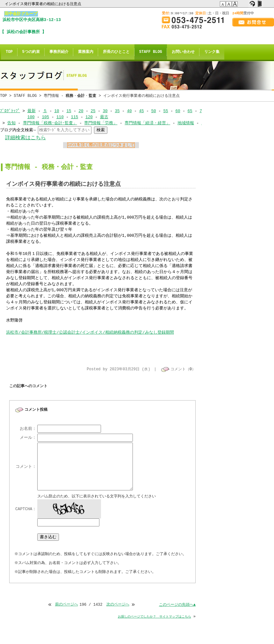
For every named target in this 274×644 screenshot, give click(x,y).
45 (141, 111)
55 (166, 111)
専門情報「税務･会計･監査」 (50, 123)
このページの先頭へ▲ (177, 605)
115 (74, 117)
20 (81, 111)
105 (45, 117)
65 (190, 111)
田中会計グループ (21, 14)
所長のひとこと (116, 52)
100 (31, 117)
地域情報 (186, 123)
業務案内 (86, 52)
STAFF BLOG (151, 52)
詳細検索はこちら (25, 138)
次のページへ (118, 605)
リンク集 (212, 52)
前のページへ (66, 605)
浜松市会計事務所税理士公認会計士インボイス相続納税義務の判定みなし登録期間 (90, 332)
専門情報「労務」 (101, 123)
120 (89, 117)
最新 (32, 111)
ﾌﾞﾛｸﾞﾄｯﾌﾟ (10, 111)
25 (93, 111)
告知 (11, 123)
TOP (9, 52)
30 (105, 111)
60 (178, 111)
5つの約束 (31, 52)
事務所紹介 (59, 52)
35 (117, 111)
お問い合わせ (183, 52)
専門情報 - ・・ (70, 96)
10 (57, 111)
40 (129, 111)
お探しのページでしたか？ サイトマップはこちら (155, 617)
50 (153, 111)
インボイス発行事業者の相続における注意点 (43, 4)
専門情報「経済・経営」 (147, 123)
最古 (104, 117)
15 (69, 111)
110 (60, 117)
